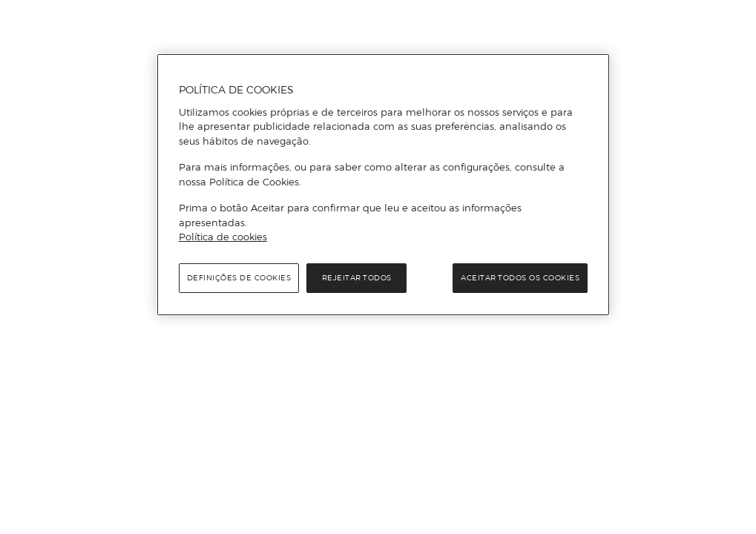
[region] (383, 185)
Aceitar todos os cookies (520, 278)
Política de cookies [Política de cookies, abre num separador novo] (223, 237)
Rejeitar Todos (357, 278)
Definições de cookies (239, 278)
